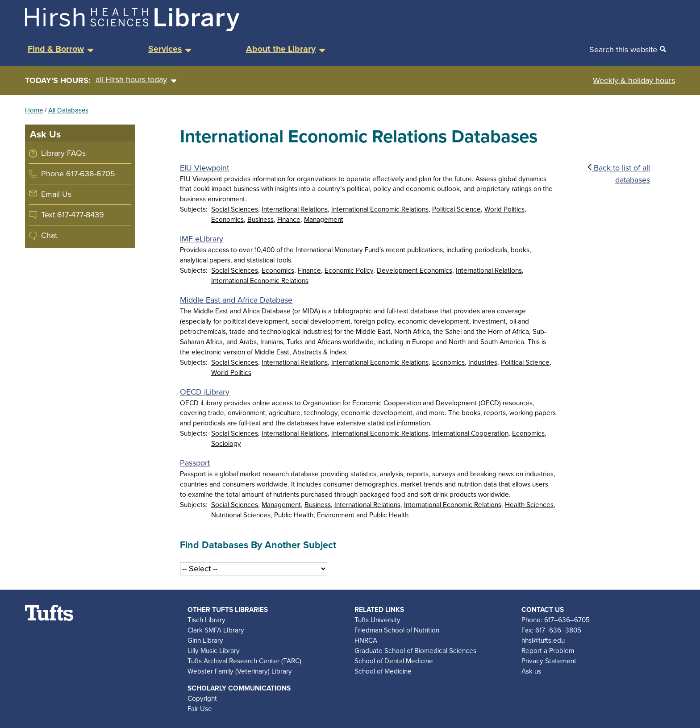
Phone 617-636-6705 (78, 174)
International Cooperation (470, 433)
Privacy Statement (549, 661)
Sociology (226, 443)
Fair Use (200, 709)
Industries (483, 362)
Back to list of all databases (619, 174)
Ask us (531, 671)
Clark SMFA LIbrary (216, 630)
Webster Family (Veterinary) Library (240, 671)
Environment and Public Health (363, 515)
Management (324, 219)
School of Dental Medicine (394, 661)
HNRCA (366, 640)
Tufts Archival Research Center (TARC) (244, 661)
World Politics (504, 209)
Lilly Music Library (214, 651)
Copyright (202, 698)
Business (260, 219)
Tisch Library (206, 620)
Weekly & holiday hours (634, 80)
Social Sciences (235, 209)
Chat (49, 235)
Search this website (623, 50)
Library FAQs (63, 153)
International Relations (295, 209)
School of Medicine (383, 671)
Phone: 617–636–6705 (556, 620)
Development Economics (415, 270)
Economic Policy (349, 270)
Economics (227, 219)
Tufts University (377, 620)
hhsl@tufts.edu (543, 640)
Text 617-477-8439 (73, 215)
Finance (289, 219)
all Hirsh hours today (136, 80)
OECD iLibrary (205, 392)
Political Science (456, 209)
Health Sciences (529, 505)
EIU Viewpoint (204, 168)
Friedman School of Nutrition (397, 630)
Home (34, 110)
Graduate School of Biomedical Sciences (415, 651)
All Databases (68, 110)
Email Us (56, 194)
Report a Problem (548, 651)
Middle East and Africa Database (236, 300)
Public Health (294, 515)
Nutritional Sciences (241, 515)
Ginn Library (205, 640)
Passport (195, 463)
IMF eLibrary (202, 239)
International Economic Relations (380, 209)
